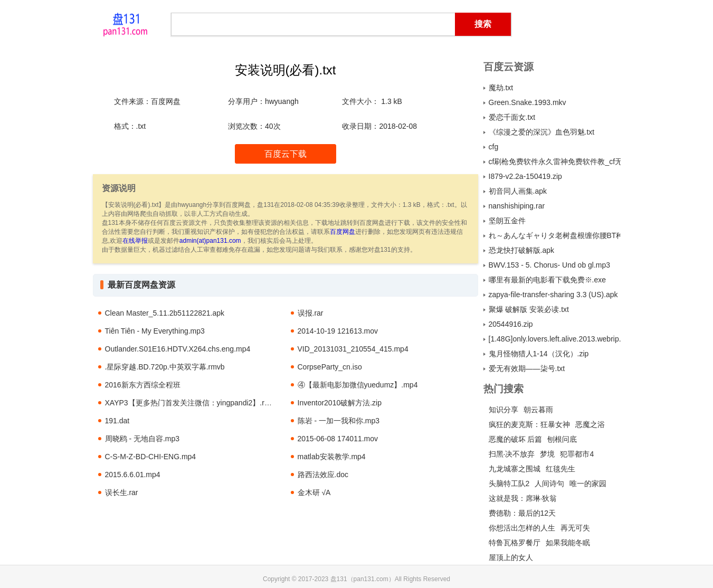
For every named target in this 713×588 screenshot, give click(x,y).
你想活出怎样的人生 (522, 528)
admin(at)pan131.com (210, 241)
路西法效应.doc (323, 475)
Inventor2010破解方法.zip (340, 403)
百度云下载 (286, 154)
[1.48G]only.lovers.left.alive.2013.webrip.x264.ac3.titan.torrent (555, 339)
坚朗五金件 (507, 221)
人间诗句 (549, 483)
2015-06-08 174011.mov (338, 439)
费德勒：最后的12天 (522, 513)
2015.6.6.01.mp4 (133, 475)
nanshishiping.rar (517, 206)
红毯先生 (560, 469)
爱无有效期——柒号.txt (527, 368)
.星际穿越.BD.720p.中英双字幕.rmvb (165, 367)
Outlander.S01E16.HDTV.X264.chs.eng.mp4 (178, 349)
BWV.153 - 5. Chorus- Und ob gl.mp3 (550, 265)
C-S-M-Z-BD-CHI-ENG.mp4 (151, 457)
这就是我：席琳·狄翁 (523, 498)
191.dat (117, 421)
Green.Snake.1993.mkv (527, 102)
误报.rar (311, 313)
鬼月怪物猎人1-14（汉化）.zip (539, 354)
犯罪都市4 (577, 454)
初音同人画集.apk (518, 191)
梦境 (547, 454)
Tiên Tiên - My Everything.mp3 (155, 331)
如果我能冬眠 (568, 543)
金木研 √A (314, 492)
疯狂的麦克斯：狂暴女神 (529, 424)
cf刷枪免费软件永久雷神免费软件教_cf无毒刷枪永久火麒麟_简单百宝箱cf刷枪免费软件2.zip (555, 162)
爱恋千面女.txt (512, 117)
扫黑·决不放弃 (512, 454)
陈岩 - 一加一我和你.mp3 (339, 421)
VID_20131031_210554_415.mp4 (353, 349)
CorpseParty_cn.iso (330, 367)
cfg (494, 147)
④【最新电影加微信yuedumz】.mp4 (358, 385)
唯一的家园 (588, 483)
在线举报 (135, 241)
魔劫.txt (501, 88)
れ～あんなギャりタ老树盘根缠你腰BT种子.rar (555, 235)
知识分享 (503, 410)
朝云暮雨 (538, 410)
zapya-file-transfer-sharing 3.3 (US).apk (553, 295)
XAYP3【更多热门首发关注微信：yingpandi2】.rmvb (192, 403)
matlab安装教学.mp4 (332, 457)
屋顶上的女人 (511, 557)
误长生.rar (122, 492)
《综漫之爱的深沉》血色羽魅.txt (542, 132)
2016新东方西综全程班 (143, 385)
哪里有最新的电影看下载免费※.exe (547, 280)
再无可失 (575, 528)
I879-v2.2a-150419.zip (525, 176)
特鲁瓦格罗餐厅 (515, 543)
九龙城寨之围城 (515, 469)
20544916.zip (511, 324)
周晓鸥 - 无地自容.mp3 (142, 439)
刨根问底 (562, 439)
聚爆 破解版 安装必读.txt (529, 309)
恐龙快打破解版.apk (521, 250)
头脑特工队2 (509, 483)
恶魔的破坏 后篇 (516, 439)
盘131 (126, 24)
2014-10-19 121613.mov (338, 331)
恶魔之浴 (590, 424)
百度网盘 (343, 232)
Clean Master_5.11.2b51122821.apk (165, 313)
